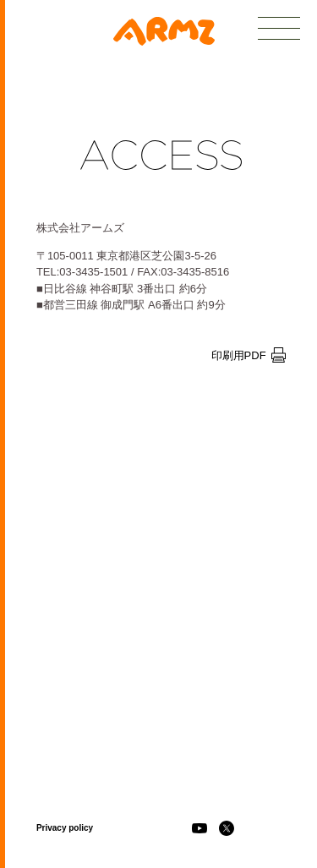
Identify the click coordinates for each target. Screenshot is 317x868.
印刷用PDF (249, 355)
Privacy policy (65, 828)
